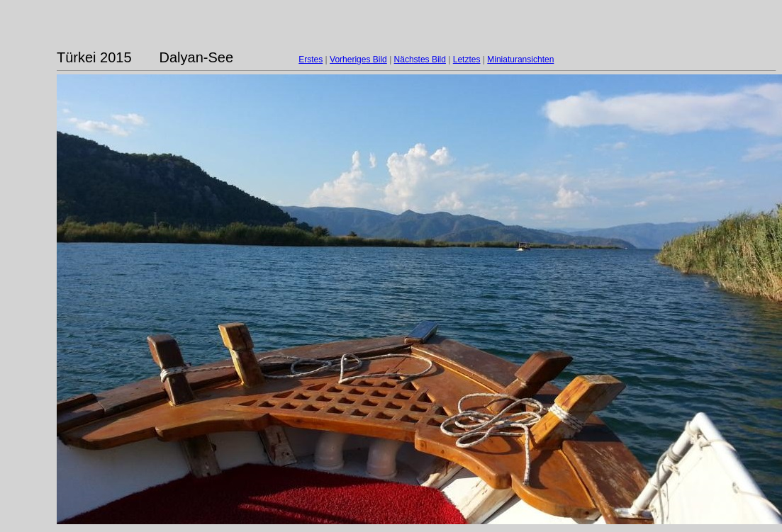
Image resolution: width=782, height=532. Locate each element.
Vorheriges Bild (358, 60)
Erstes (311, 60)
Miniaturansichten (520, 60)
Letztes (467, 60)
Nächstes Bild (420, 60)
